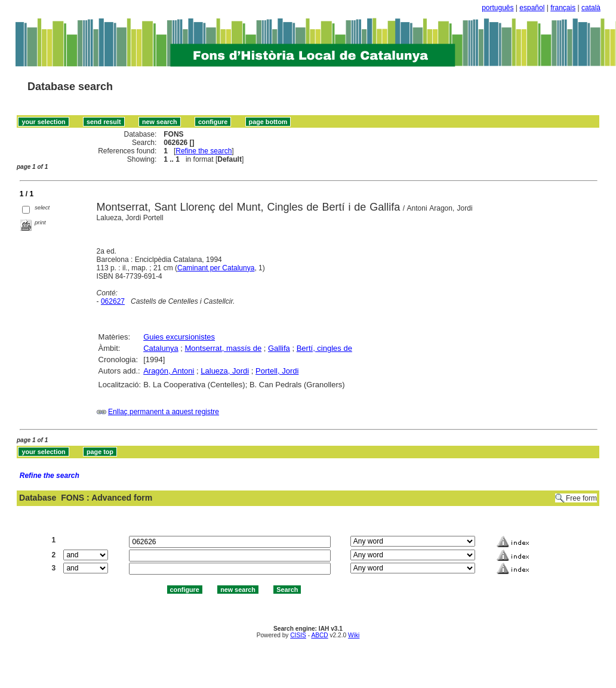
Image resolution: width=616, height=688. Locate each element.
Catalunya (161, 348)
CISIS (298, 635)
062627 (113, 301)
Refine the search (204, 151)
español (532, 8)
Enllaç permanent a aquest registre (164, 412)
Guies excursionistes (179, 337)
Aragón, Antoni (169, 371)
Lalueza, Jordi (225, 371)
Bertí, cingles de (324, 348)
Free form (581, 498)
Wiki (354, 635)
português (498, 8)
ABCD (319, 635)
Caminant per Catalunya (216, 268)
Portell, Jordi (277, 371)
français (563, 8)
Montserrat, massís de (224, 348)
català (591, 8)
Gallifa (279, 348)
